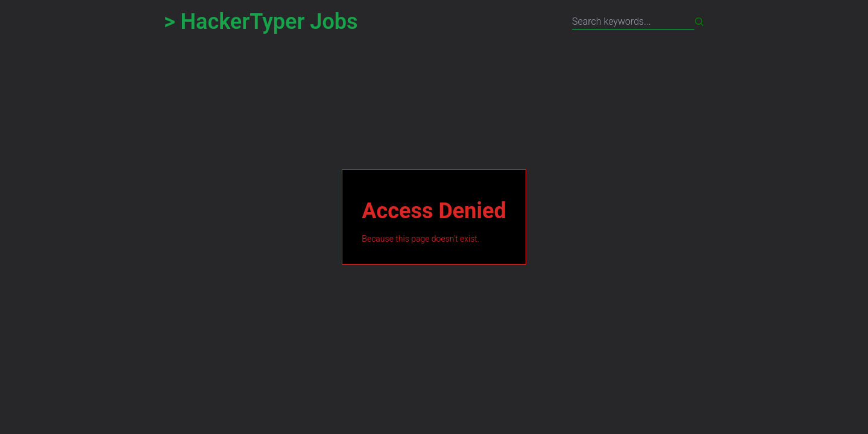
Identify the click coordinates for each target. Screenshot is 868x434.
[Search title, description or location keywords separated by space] (633, 22)
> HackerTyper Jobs (261, 22)
